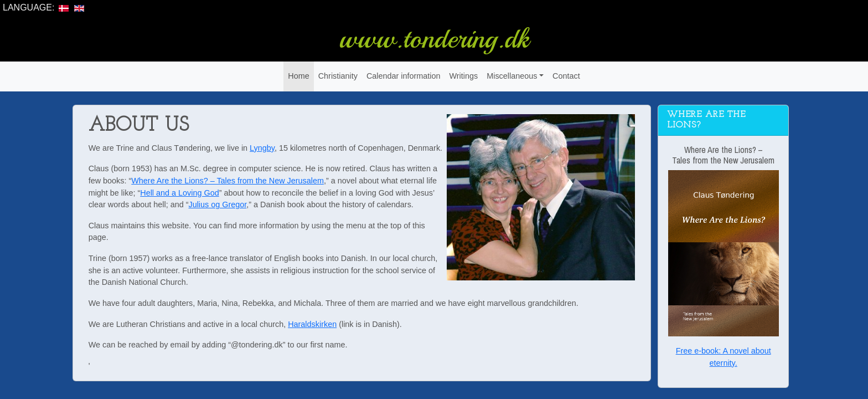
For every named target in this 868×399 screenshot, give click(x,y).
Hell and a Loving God (179, 193)
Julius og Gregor (217, 204)
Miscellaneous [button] (512, 76)
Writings (463, 76)
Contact (566, 76)
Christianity (338, 76)
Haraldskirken (312, 324)
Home (298, 76)
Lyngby (262, 148)
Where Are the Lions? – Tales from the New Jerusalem (228, 181)
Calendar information (404, 76)
